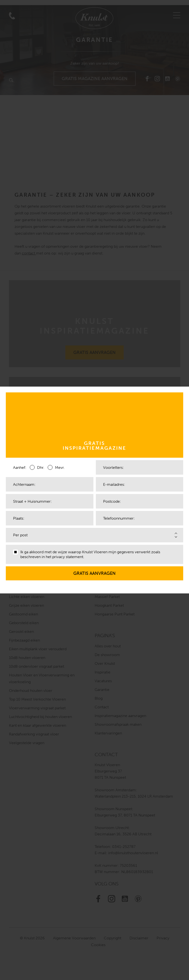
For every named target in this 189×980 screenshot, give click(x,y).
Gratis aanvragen (95, 571)
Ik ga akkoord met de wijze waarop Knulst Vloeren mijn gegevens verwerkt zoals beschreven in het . (87, 554)
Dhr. (37, 467)
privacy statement (68, 557)
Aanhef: (20, 468)
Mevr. (56, 467)
